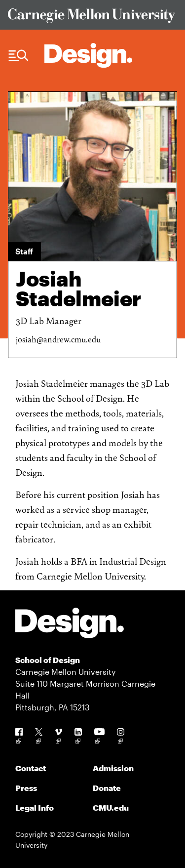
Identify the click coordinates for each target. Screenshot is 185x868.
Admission (113, 768)
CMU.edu (111, 807)
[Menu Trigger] (18, 56)
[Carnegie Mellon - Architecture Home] (88, 55)
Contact (31, 768)
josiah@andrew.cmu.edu (58, 339)
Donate (107, 788)
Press (26, 788)
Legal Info (35, 807)
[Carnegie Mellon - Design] (70, 625)
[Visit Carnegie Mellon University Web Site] (93, 18)
